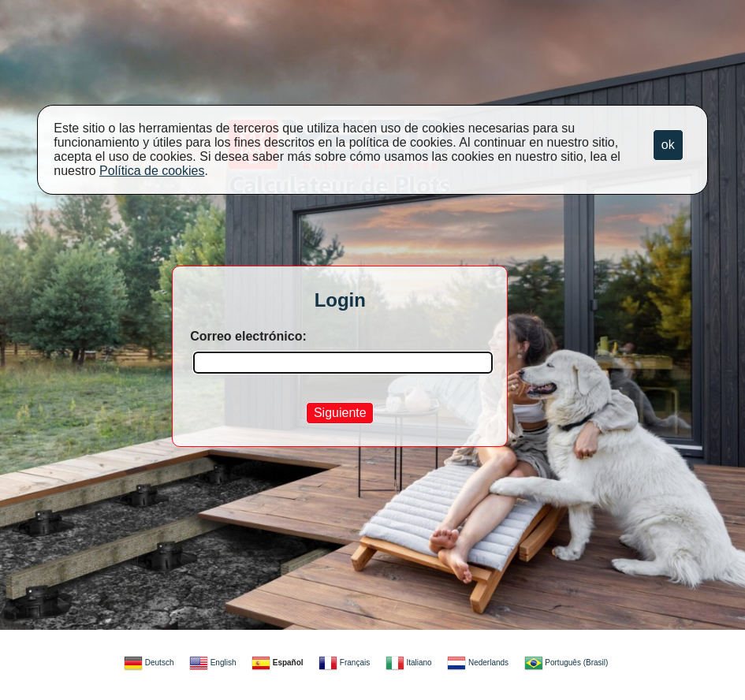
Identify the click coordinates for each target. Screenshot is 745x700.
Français (344, 663)
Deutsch (149, 663)
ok (668, 145)
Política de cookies (152, 171)
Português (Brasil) (566, 663)
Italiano (409, 663)
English (213, 663)
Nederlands (478, 663)
